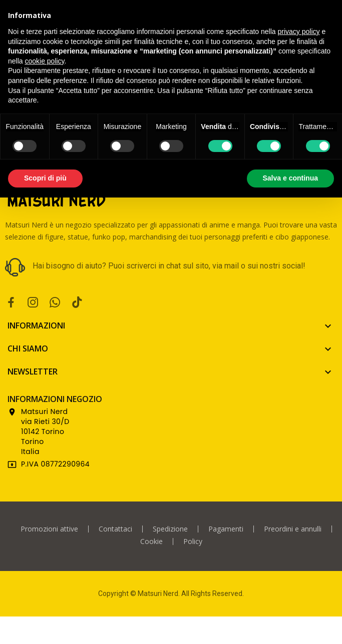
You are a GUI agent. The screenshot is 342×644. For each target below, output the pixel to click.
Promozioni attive (49, 529)
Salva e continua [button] (290, 178)
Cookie (151, 541)
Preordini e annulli (293, 529)
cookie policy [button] (44, 61)
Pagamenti (226, 529)
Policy (193, 541)
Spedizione (170, 529)
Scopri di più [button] (45, 178)
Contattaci (115, 529)
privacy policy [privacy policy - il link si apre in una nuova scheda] (299, 31)
